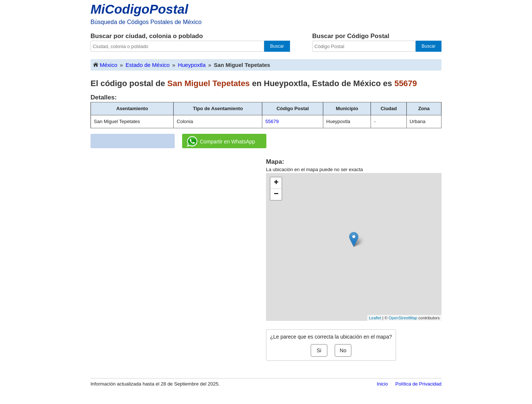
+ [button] (276, 183)
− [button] (276, 194)
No (343, 350)
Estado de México (148, 65)
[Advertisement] (178, 209)
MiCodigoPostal (139, 9)
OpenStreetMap (403, 318)
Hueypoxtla (192, 65)
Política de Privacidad (418, 384)
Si (319, 350)
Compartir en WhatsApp (221, 142)
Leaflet (375, 318)
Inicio (382, 384)
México (105, 64)
